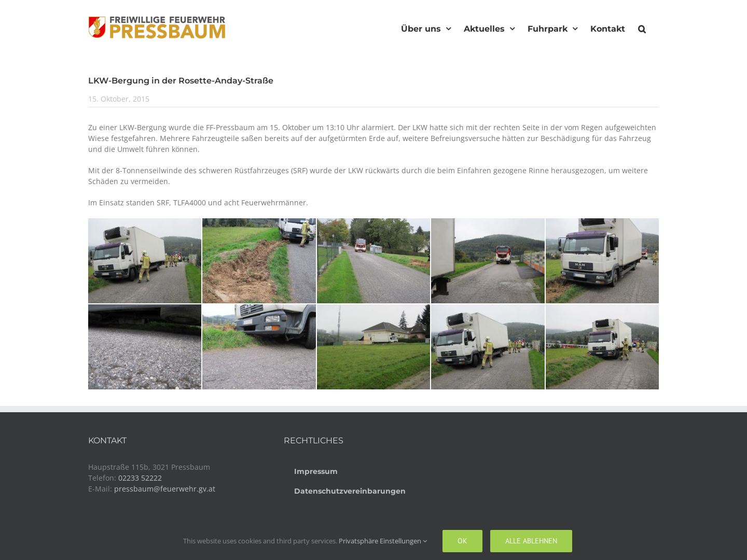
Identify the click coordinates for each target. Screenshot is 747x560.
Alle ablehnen (531, 541)
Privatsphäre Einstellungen (383, 541)
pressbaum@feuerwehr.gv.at (165, 489)
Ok (462, 541)
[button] (642, 27)
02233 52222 (140, 478)
